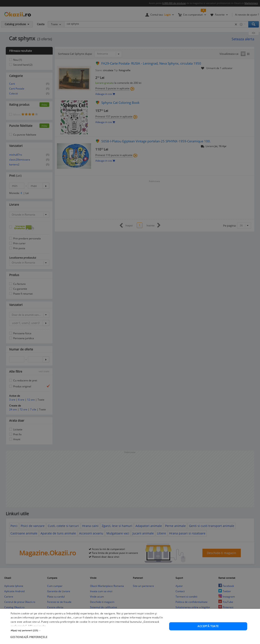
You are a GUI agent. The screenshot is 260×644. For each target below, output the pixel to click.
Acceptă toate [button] (208, 632)
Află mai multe (37, 632)
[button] (88, 636)
